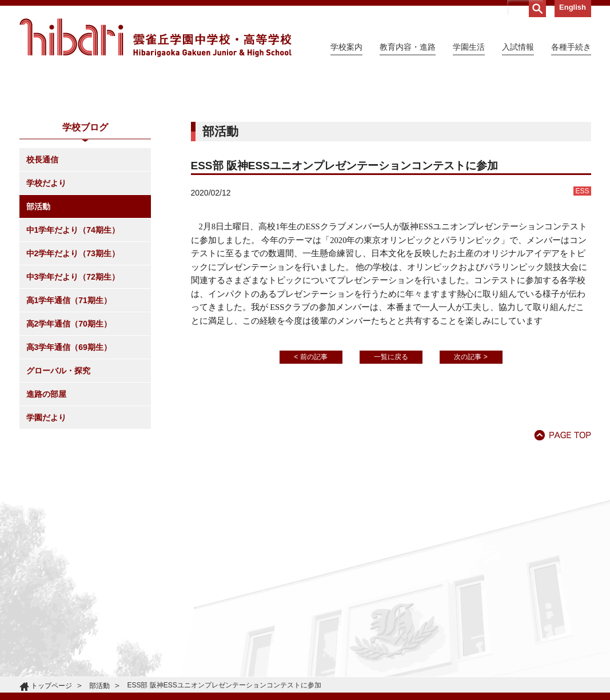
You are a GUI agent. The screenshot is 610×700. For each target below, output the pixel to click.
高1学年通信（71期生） (69, 404)
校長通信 (42, 264)
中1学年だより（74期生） (73, 334)
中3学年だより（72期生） (73, 381)
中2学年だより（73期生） (73, 357)
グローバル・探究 (58, 475)
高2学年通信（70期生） (69, 428)
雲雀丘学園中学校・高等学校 (156, 38)
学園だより (46, 522)
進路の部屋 (46, 498)
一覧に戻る (391, 461)
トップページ (51, 686)
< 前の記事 (310, 461)
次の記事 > (471, 461)
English (573, 7)
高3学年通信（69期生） (69, 451)
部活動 (38, 311)
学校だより (46, 287)
